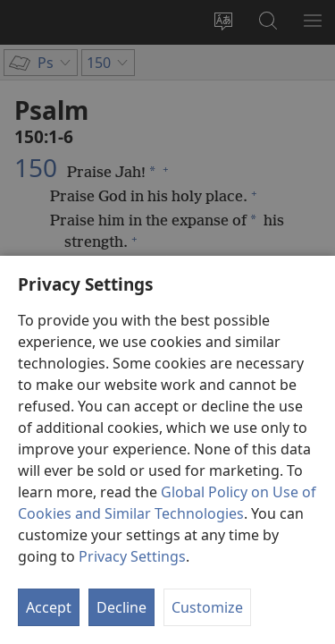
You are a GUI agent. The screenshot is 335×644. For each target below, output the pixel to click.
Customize (207, 607)
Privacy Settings (132, 556)
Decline (121, 607)
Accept (49, 607)
